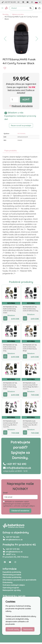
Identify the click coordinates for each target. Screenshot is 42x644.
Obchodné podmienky (12, 577)
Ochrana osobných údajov (14, 585)
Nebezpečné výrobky (12, 590)
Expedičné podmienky (12, 572)
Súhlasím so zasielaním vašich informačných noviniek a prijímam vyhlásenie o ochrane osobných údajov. (19, 504)
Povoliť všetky (13, 629)
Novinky (6, 14)
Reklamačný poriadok (12, 575)
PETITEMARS (21, 134)
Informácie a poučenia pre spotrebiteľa (19, 580)
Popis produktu (11, 151)
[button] (2, 8)
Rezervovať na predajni (21, 125)
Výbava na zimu (18, 14)
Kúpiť (26, 100)
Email (5, 493)
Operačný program (11, 588)
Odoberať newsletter (20, 511)
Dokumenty (8, 582)
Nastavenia (28, 629)
